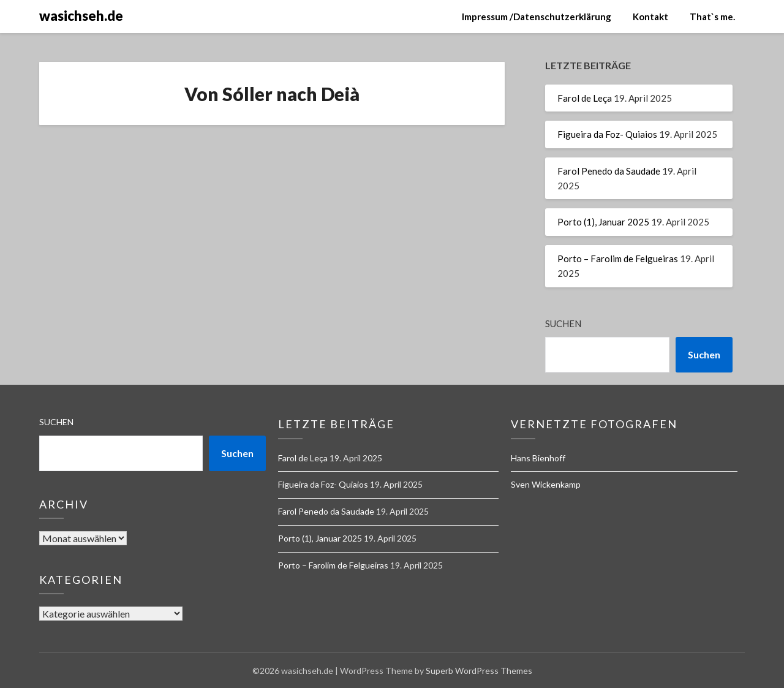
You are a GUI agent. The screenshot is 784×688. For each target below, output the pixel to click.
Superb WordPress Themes (479, 671)
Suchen (563, 323)
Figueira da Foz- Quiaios (607, 134)
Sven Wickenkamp (546, 484)
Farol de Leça (585, 98)
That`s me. (712, 17)
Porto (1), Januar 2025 (603, 222)
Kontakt (650, 17)
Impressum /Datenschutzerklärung (537, 17)
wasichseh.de (81, 16)
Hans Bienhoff (538, 458)
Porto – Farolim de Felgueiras (618, 259)
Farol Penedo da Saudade (609, 171)
